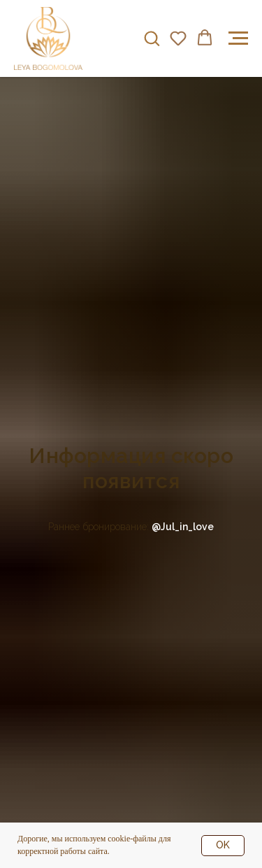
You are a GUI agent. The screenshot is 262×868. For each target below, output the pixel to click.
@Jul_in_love (183, 527)
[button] (152, 38)
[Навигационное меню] (238, 38)
